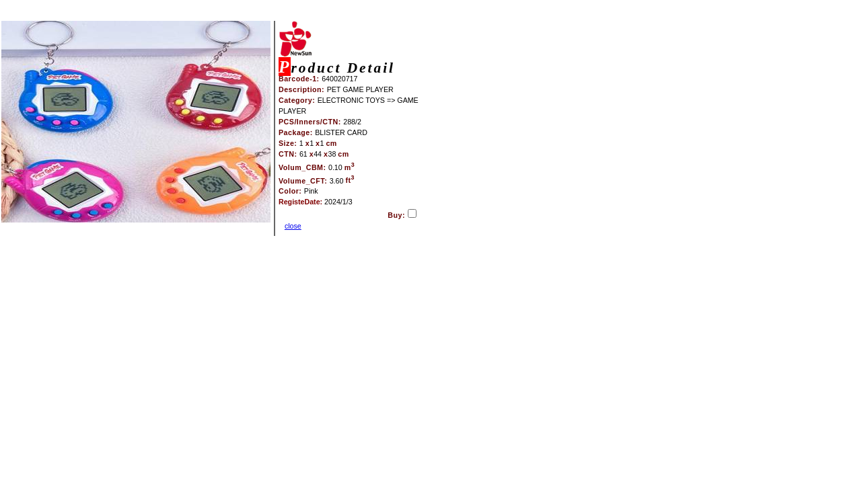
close (293, 226)
